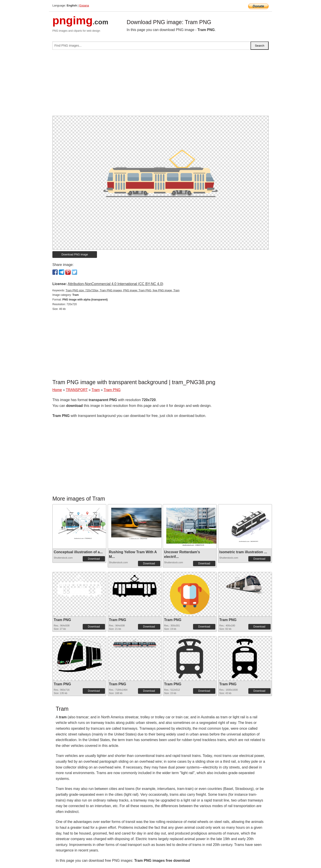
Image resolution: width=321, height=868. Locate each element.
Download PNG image (75, 255)
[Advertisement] (160, 85)
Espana (84, 5)
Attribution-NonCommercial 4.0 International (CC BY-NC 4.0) (115, 284)
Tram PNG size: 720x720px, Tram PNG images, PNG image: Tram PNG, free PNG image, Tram (122, 290)
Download (94, 559)
